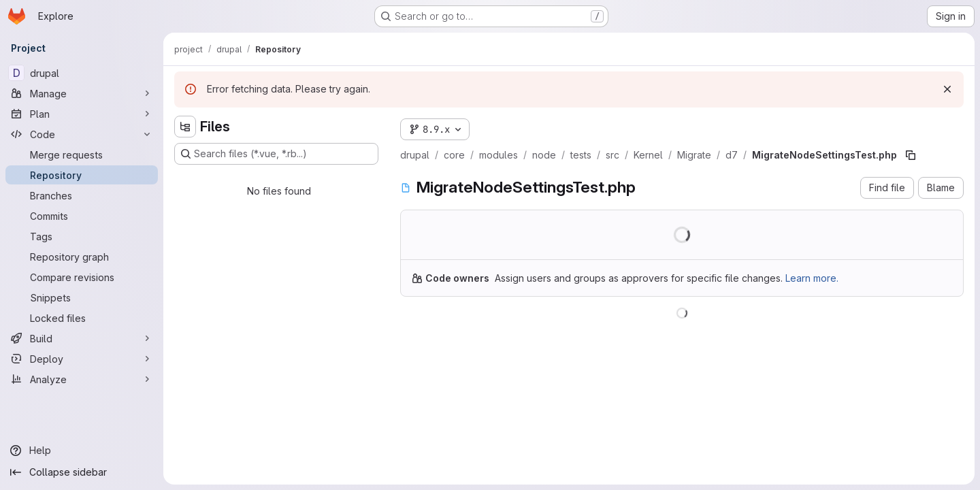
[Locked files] (82, 318)
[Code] (82, 134)
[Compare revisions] (82, 277)
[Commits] (82, 216)
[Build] (82, 338)
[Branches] (82, 195)
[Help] (82, 451)
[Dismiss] (947, 89)
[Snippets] (82, 297)
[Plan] (82, 114)
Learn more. (812, 278)
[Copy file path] (911, 155)
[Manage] (82, 93)
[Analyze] (82, 379)
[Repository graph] (82, 257)
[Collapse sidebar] (82, 472)
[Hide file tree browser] (185, 127)
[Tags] (82, 236)
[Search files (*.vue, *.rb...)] (276, 154)
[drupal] (82, 73)
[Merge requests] (82, 154)
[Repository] (82, 175)
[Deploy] (82, 359)
